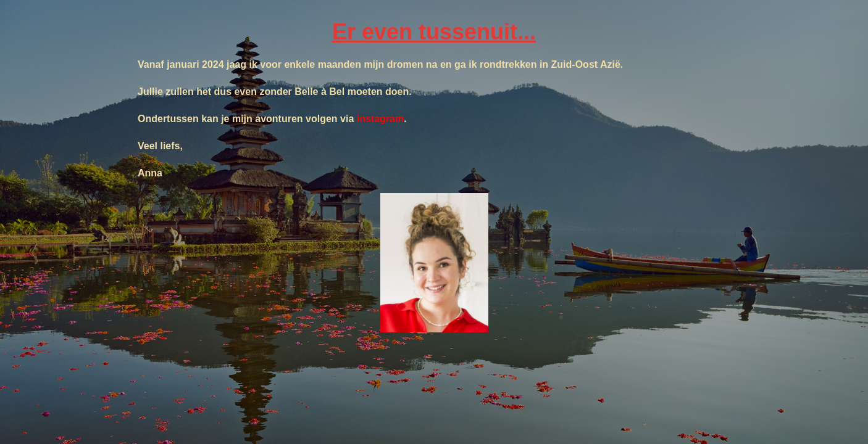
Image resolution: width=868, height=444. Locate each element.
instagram (380, 119)
